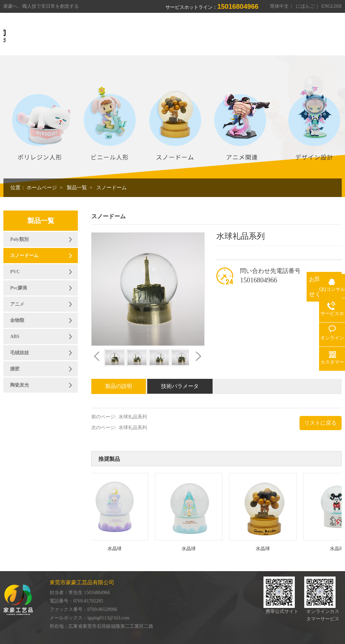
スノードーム (112, 188)
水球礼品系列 (133, 417)
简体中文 (279, 6)
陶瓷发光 (20, 385)
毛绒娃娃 (20, 353)
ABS (15, 337)
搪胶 (15, 369)
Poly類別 (19, 239)
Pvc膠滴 (19, 288)
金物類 (17, 320)
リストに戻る (320, 423)
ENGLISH (332, 6)
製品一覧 (77, 188)
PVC (15, 272)
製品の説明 (119, 386)
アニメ (17, 304)
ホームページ (42, 188)
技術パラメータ (180, 386)
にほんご (305, 6)
